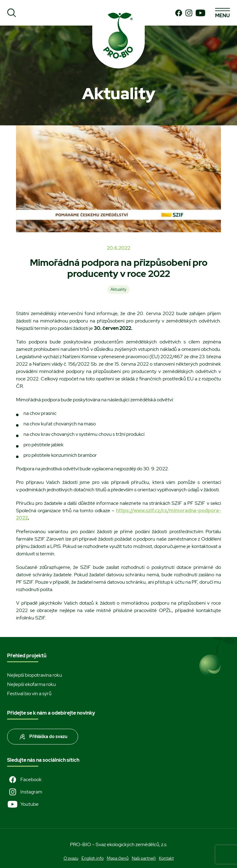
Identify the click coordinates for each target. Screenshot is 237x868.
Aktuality (118, 289)
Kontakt (166, 858)
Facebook (24, 780)
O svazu (71, 858)
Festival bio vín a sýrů (29, 694)
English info (93, 858)
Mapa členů (118, 858)
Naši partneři (144, 858)
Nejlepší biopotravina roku (35, 675)
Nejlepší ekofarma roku (31, 684)
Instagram (25, 792)
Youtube (23, 804)
